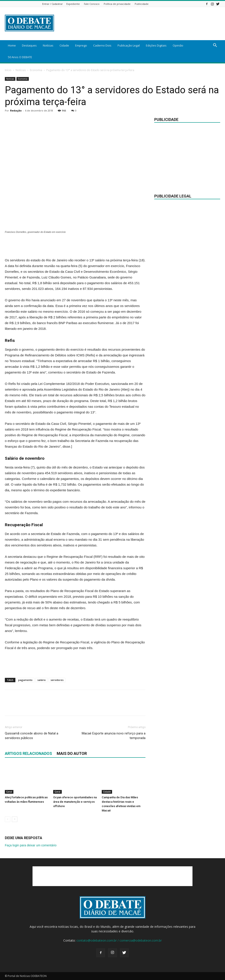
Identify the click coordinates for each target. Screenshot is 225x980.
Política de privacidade (117, 4)
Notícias (48, 45)
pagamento (25, 680)
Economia (36, 70)
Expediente (73, 4)
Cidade (64, 45)
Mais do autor (72, 753)
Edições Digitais (156, 45)
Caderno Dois (102, 45)
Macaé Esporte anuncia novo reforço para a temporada (114, 736)
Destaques (29, 45)
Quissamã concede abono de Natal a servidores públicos (32, 736)
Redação (16, 110)
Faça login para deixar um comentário (31, 845)
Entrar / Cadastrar (53, 4)
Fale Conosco (92, 4)
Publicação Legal (129, 45)
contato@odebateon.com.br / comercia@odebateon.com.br (119, 940)
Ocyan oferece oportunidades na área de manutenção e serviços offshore (75, 802)
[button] (215, 46)
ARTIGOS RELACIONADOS (28, 753)
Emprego (81, 45)
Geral (9, 792)
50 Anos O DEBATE (20, 57)
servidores (57, 680)
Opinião (178, 45)
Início (8, 70)
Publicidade (142, 4)
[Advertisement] (75, 246)
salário (42, 680)
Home (12, 45)
